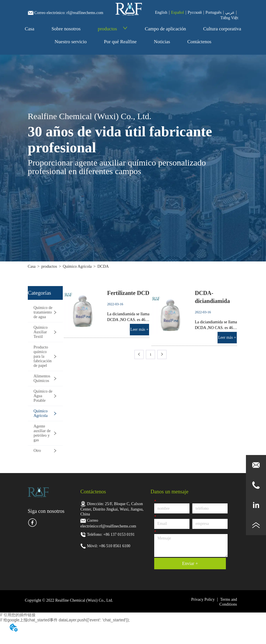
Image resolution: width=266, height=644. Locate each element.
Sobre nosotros (66, 29)
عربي (230, 12)
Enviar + (190, 563)
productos (113, 29)
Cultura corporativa (222, 29)
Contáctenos (199, 42)
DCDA (103, 266)
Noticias (162, 42)
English (161, 12)
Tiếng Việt (229, 18)
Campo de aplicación (165, 29)
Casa (30, 29)
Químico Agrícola (77, 266)
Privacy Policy (203, 599)
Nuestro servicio (71, 42)
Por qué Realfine (120, 42)
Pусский (195, 12)
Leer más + (139, 329)
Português (214, 12)
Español (178, 12)
